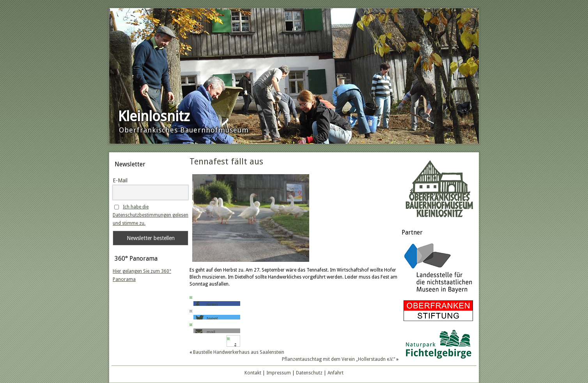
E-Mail (120, 180)
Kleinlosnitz (154, 116)
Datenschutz (309, 373)
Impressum (279, 373)
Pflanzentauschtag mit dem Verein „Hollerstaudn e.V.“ (338, 359)
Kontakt (253, 373)
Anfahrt (336, 373)
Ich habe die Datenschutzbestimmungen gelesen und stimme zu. (151, 215)
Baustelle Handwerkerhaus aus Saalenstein (239, 352)
